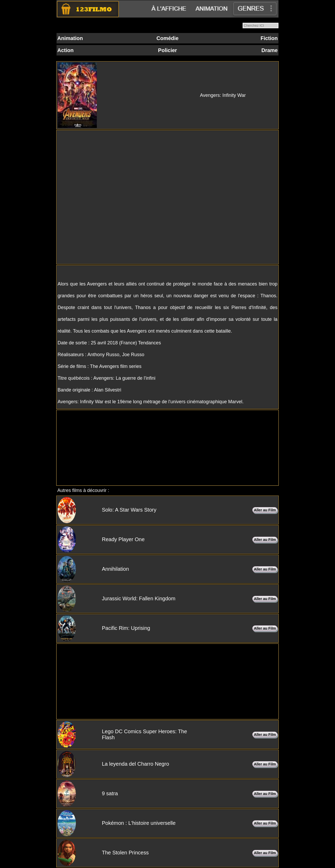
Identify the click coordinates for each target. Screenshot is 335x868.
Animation (70, 38)
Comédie (167, 38)
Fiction (269, 38)
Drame (270, 50)
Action (65, 50)
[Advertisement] (167, 448)
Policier (167, 50)
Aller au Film (265, 510)
